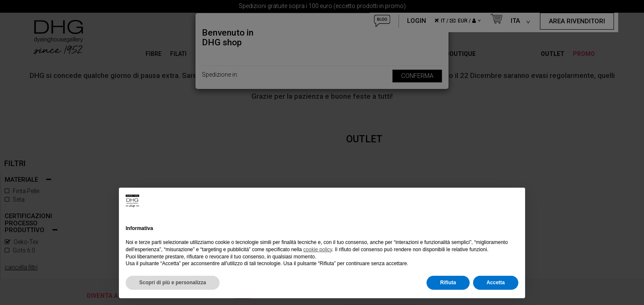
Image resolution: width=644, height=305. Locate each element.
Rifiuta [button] (448, 283)
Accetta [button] (496, 283)
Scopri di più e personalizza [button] (173, 283)
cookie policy (318, 250)
